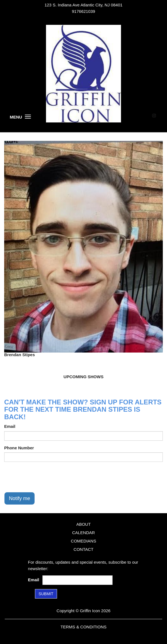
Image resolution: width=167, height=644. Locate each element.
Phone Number (19, 448)
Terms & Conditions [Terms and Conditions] (83, 627)
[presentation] (47, 477)
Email (10, 426)
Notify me (20, 498)
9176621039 (83, 11)
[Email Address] (78, 580)
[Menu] (28, 117)
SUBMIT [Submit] (46, 594)
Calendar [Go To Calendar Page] (84, 533)
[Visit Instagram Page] (154, 116)
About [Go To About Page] (84, 524)
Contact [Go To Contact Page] (83, 549)
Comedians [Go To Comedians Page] (83, 541)
